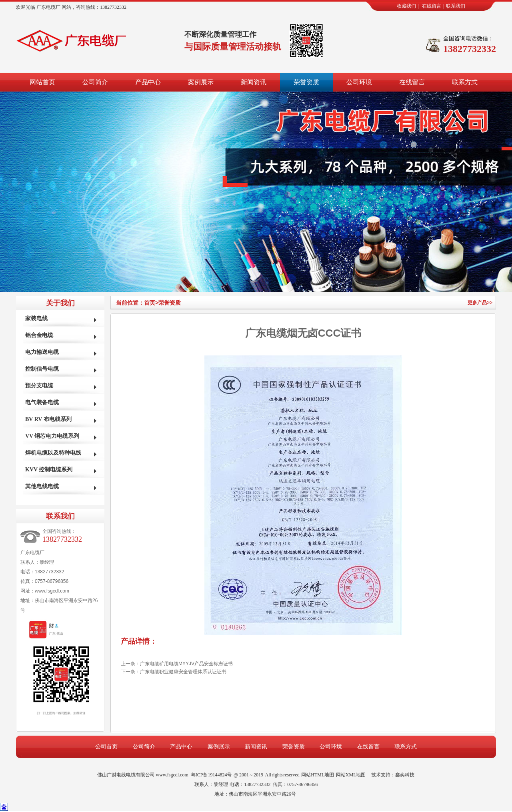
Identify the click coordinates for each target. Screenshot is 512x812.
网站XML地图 (351, 775)
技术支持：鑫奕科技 (393, 775)
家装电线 (36, 318)
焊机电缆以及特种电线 (53, 453)
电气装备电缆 (42, 402)
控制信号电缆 (42, 369)
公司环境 (359, 82)
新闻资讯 (254, 82)
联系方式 (465, 82)
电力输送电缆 (42, 352)
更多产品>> (480, 303)
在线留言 (432, 6)
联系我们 (456, 6)
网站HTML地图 (318, 775)
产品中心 (148, 82)
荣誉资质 (306, 82)
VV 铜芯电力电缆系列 (52, 436)
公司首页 (106, 747)
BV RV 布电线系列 (48, 419)
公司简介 (95, 82)
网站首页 (42, 82)
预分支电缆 (39, 386)
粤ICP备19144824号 (211, 775)
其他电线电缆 (42, 486)
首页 (151, 303)
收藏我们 (406, 6)
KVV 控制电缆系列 (49, 470)
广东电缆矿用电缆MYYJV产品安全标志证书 (186, 664)
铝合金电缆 (39, 335)
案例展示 (201, 82)
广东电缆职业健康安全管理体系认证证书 (183, 672)
